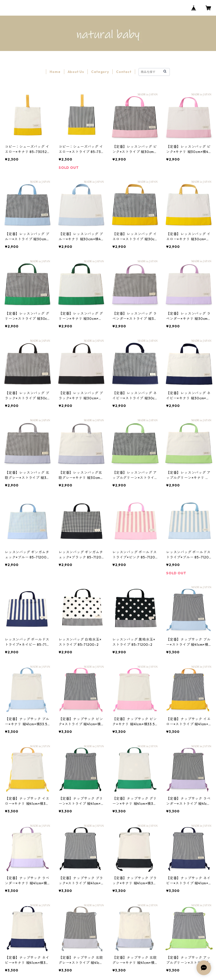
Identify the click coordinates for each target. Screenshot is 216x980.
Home (55, 72)
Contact (124, 72)
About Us (76, 72)
